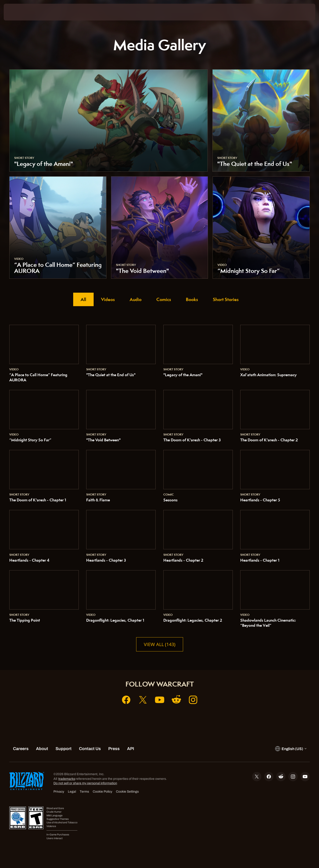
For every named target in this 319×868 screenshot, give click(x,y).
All (83, 299)
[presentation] (18, 12)
